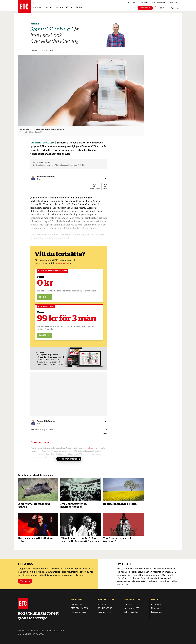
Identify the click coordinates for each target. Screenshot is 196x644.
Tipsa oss (25, 581)
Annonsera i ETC (132, 608)
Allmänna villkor (131, 612)
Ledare (49, 8)
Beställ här (45, 297)
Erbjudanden (157, 612)
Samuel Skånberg (46, 177)
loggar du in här (62, 263)
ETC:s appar (156, 605)
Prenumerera (145, 8)
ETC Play (144, 2)
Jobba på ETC (130, 605)
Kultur (69, 8)
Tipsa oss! (131, 2)
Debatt (80, 8)
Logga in (161, 8)
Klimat (59, 8)
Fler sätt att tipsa (79, 612)
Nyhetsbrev (156, 608)
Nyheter (37, 8)
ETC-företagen (159, 2)
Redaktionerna (104, 612)
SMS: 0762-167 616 (80, 608)
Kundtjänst (103, 605)
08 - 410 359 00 (105, 608)
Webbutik (174, 2)
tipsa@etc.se (77, 605)
